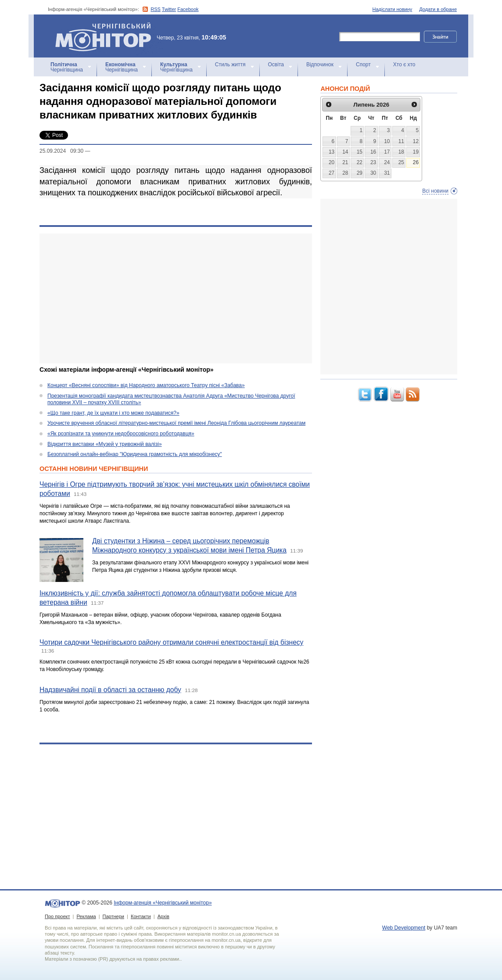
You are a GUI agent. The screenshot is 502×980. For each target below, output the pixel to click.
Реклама (86, 916)
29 (360, 173)
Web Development (404, 928)
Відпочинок (320, 65)
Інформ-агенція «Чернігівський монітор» (106, 36)
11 (401, 141)
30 (373, 173)
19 (416, 152)
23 (373, 162)
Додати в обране (438, 9)
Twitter (169, 9)
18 (401, 152)
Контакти (141, 916)
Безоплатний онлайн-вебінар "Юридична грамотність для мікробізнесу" (135, 454)
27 (332, 173)
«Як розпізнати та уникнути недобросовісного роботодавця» (121, 434)
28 (345, 173)
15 (360, 152)
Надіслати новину (393, 9)
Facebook (188, 9)
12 (416, 141)
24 (387, 162)
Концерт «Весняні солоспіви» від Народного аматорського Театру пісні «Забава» (146, 385)
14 (345, 152)
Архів (163, 916)
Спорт (363, 65)
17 (387, 152)
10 (387, 141)
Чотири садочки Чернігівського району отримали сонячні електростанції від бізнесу (171, 642)
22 (360, 162)
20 (332, 162)
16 (373, 152)
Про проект (57, 916)
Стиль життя (230, 65)
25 (401, 162)
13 (332, 152)
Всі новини (435, 191)
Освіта (276, 65)
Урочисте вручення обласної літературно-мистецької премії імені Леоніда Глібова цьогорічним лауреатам (176, 423)
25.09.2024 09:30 (61, 151)
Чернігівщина (67, 67)
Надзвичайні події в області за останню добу (110, 690)
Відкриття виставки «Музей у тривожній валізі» (105, 444)
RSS (156, 9)
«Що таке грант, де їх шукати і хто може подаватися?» (113, 413)
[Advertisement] (176, 298)
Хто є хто (404, 65)
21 (345, 162)
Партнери (113, 916)
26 (416, 162)
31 (387, 173)
